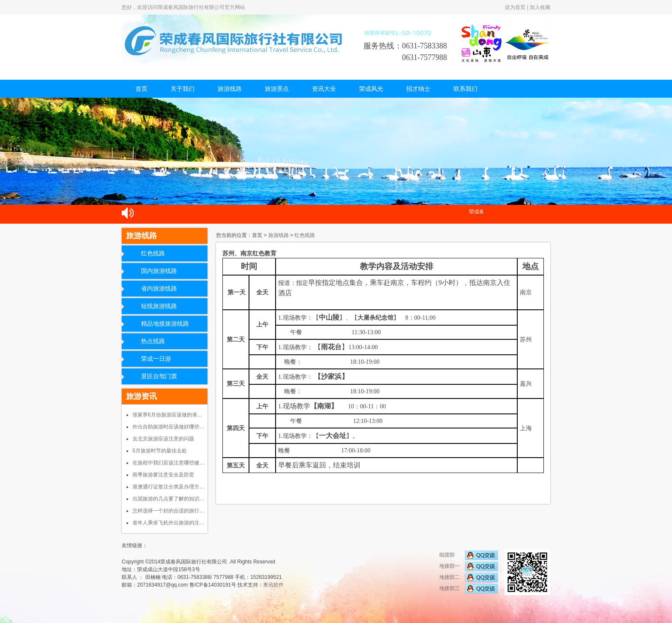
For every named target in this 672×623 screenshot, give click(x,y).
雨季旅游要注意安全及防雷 (163, 475)
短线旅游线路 (159, 306)
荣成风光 (371, 89)
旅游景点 (277, 89)
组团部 (469, 555)
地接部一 (469, 566)
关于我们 (183, 89)
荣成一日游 (156, 359)
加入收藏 (540, 7)
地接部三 (469, 588)
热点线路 (153, 341)
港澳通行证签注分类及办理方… (168, 487)
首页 (141, 89)
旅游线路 (230, 89)
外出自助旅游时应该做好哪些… (168, 427)
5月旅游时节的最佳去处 (160, 451)
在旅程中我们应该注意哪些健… (168, 463)
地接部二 (469, 577)
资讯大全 (324, 89)
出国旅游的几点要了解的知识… (168, 499)
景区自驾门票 (159, 376)
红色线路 (153, 253)
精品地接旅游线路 (165, 324)
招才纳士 (418, 89)
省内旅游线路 (159, 289)
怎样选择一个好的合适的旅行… (168, 511)
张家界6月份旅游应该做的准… (167, 415)
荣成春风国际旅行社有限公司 (235, 39)
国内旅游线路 (159, 271)
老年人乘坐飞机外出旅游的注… (168, 523)
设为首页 (515, 7)
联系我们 (465, 89)
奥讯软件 (273, 585)
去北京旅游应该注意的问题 (163, 439)
